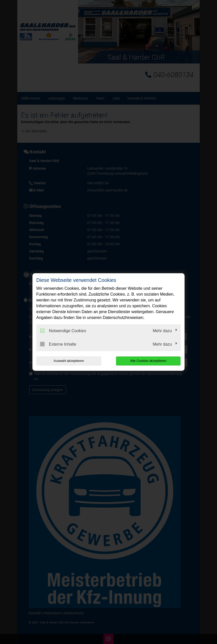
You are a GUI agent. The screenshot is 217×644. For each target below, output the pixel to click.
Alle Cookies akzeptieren (148, 361)
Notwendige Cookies (63, 331)
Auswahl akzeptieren (69, 361)
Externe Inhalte (58, 344)
